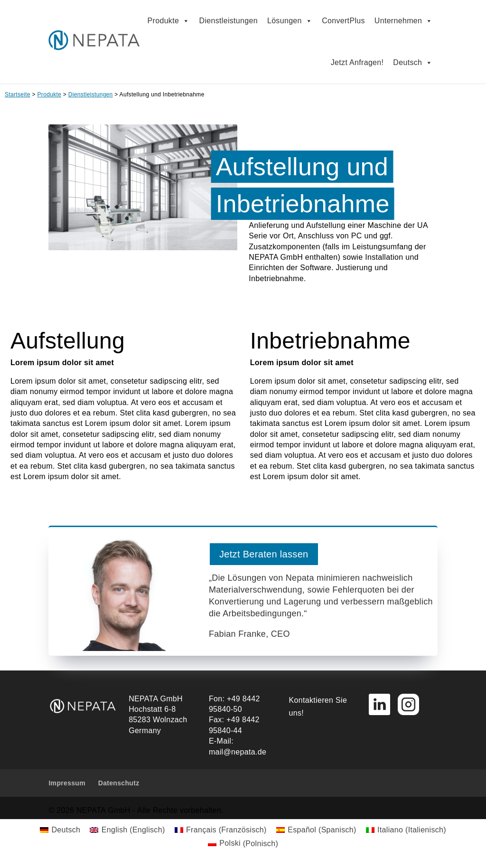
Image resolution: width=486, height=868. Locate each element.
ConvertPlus (343, 21)
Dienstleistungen (229, 21)
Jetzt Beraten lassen (264, 554)
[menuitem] (60, 830)
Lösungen (290, 21)
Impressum (67, 783)
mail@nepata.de (238, 752)
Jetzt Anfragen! (357, 62)
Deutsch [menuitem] (66, 830)
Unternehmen (404, 21)
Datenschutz (119, 783)
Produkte (169, 21)
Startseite (18, 94)
